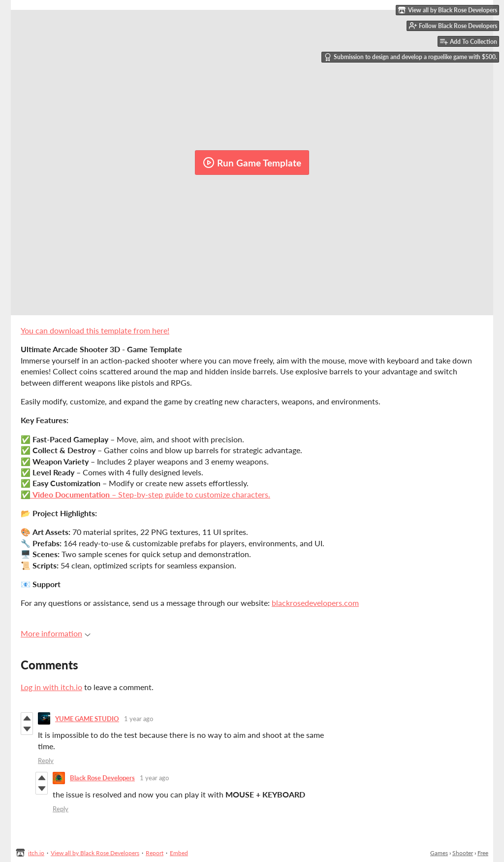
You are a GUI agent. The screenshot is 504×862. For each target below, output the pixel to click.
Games (439, 853)
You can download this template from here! (95, 330)
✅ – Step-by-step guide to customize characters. (145, 494)
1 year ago (139, 719)
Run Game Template (252, 163)
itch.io (36, 853)
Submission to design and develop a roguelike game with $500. (410, 57)
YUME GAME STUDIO (87, 719)
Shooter (463, 853)
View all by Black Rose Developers (95, 853)
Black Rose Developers (102, 778)
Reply (46, 761)
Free (483, 853)
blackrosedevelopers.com (315, 603)
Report (155, 853)
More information (56, 633)
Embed (179, 853)
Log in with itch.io (51, 687)
